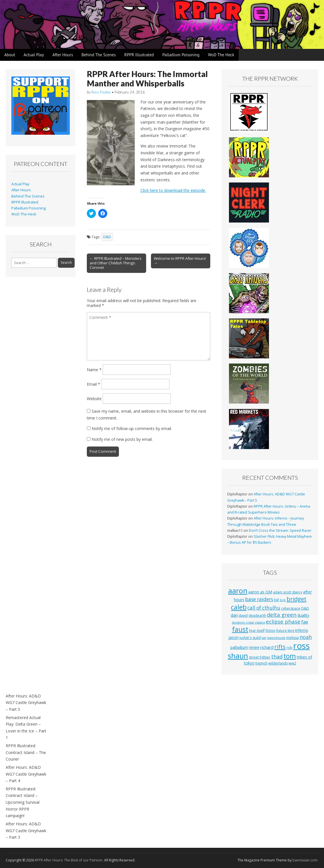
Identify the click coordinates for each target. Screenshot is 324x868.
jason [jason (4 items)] (233, 637)
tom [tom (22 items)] (290, 656)
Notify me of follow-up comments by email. (132, 428)
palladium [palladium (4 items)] (239, 647)
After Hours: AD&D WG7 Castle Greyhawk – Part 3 (26, 830)
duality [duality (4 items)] (303, 615)
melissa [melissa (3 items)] (293, 638)
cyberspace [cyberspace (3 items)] (291, 608)
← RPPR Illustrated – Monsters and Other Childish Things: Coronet (116, 263)
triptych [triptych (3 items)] (261, 663)
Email (93, 384)
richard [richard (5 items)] (267, 647)
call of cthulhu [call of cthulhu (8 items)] (264, 608)
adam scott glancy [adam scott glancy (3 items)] (288, 592)
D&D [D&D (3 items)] (305, 608)
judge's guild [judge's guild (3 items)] (250, 638)
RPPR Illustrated (139, 55)
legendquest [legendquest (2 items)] (276, 638)
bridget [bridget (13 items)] (296, 599)
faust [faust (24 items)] (240, 629)
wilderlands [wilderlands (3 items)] (278, 663)
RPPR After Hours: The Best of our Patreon (69, 860)
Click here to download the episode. (173, 190)
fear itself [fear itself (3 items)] (257, 631)
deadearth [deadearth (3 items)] (257, 615)
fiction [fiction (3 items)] (271, 631)
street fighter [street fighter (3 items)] (260, 657)
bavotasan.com (305, 860)
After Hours (63, 55)
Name (94, 370)
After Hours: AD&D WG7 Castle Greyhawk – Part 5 (26, 703)
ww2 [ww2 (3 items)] (292, 663)
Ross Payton (101, 92)
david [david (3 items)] (243, 615)
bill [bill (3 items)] (276, 600)
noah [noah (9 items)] (306, 637)
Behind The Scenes (99, 55)
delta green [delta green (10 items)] (282, 615)
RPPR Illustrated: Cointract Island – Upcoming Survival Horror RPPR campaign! (23, 802)
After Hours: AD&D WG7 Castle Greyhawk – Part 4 (26, 774)
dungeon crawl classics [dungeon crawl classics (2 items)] (248, 622)
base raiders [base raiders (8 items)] (259, 599)
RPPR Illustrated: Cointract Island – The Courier (26, 752)
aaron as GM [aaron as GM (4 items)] (260, 592)
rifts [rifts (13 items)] (280, 647)
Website (94, 399)
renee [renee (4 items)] (254, 647)
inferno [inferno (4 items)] (302, 630)
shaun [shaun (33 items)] (238, 656)
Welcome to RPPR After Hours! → (180, 261)
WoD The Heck (221, 55)
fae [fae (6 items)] (305, 622)
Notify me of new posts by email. (122, 439)
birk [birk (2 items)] (283, 600)
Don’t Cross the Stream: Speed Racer (280, 530)
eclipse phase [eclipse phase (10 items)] (283, 621)
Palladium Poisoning (181, 55)
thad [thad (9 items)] (277, 657)
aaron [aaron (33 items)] (238, 591)
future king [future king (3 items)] (285, 631)
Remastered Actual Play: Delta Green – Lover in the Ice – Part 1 (26, 728)
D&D (107, 237)
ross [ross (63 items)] (302, 646)
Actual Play (34, 55)
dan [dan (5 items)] (234, 615)
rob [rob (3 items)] (290, 648)
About (10, 55)
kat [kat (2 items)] (264, 638)
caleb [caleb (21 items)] (239, 607)
